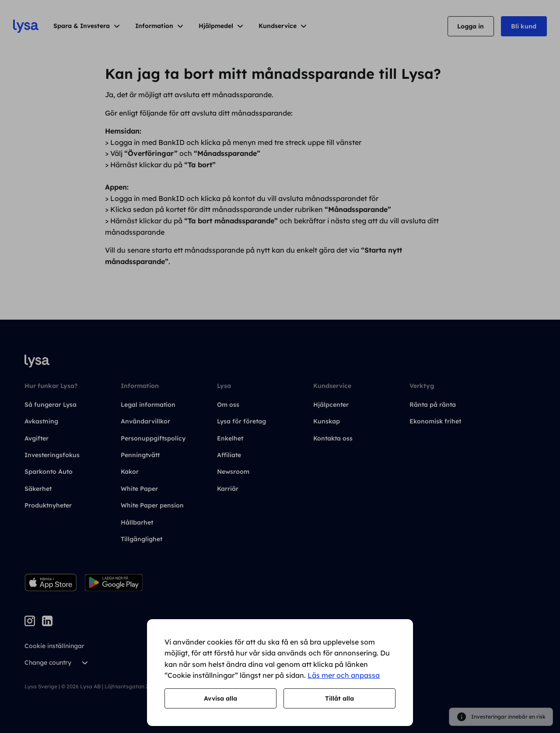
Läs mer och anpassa (344, 675)
